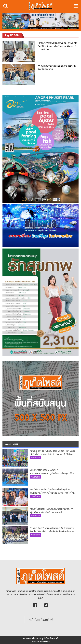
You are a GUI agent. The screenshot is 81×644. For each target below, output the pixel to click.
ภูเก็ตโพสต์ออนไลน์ (41, 620)
